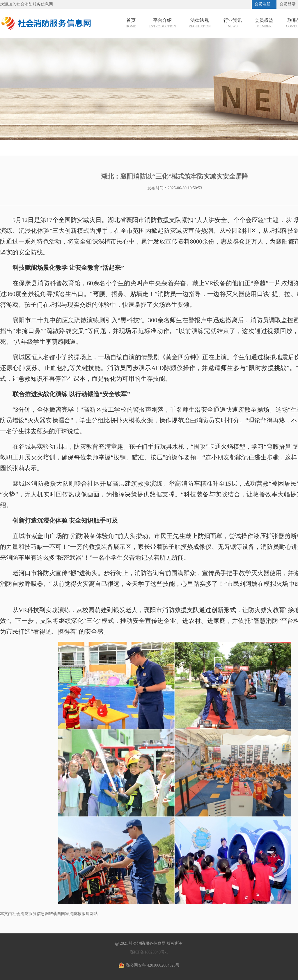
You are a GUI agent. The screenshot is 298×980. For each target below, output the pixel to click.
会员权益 (264, 23)
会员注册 (262, 4)
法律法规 (200, 23)
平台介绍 (162, 23)
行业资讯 (233, 23)
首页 (131, 23)
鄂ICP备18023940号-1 (149, 952)
